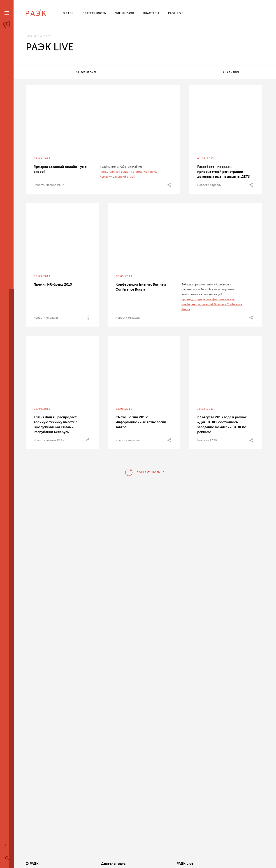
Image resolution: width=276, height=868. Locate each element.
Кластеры (185, 864)
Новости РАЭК (207, 442)
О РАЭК (32, 864)
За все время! (57, 73)
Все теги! (230, 73)
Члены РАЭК (238, 864)
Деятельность (88, 864)
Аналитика (143, 73)
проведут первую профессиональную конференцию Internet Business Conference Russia (212, 306)
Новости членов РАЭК (49, 186)
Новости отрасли (209, 186)
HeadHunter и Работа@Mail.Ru (121, 168)
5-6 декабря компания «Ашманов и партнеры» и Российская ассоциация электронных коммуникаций (208, 291)
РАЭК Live (135, 864)
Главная (31, 36)
